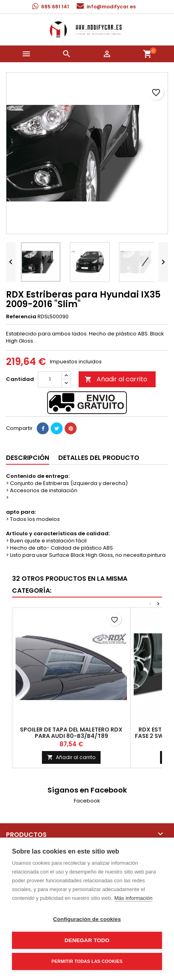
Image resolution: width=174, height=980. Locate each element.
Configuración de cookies (87, 919)
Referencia (21, 317)
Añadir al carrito (116, 379)
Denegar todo (87, 940)
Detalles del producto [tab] (99, 458)
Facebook (87, 801)
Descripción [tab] (28, 458)
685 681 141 (55, 7)
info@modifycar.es (111, 7)
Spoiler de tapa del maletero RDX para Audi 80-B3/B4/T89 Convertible (71, 736)
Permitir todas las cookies (87, 961)
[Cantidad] (50, 379)
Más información (133, 898)
